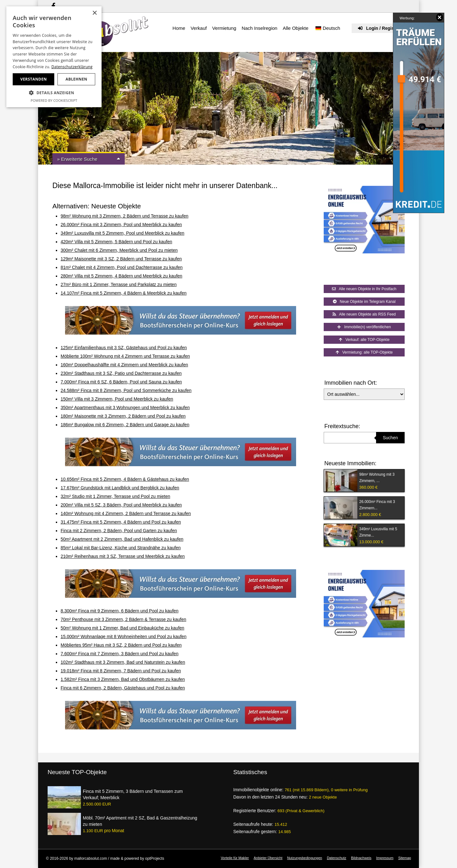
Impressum (385, 858)
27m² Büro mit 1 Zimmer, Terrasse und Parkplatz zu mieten (119, 284)
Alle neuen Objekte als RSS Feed (364, 314)
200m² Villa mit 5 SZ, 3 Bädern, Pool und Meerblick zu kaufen (121, 505)
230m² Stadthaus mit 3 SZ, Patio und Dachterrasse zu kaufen (121, 373)
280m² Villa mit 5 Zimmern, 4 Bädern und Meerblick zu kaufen (121, 276)
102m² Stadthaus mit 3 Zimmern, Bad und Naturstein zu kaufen (123, 662)
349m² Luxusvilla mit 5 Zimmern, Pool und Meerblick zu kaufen (123, 233)
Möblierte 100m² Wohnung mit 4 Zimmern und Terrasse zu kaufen (125, 356)
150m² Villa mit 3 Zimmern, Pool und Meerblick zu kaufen (117, 399)
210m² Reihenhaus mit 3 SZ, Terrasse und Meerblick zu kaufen (123, 556)
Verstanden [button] (33, 79)
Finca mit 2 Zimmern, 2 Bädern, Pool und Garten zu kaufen (119, 531)
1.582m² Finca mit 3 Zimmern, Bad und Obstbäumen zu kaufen (123, 679)
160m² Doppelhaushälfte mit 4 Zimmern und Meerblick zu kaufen (124, 365)
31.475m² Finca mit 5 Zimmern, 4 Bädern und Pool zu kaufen (121, 522)
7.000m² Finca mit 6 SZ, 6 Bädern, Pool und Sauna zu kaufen (121, 382)
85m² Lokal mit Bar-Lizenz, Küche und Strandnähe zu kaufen (121, 548)
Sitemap (405, 858)
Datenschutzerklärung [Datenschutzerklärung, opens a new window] (72, 67)
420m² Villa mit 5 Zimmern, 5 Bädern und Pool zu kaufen (116, 242)
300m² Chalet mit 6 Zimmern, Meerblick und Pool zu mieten (119, 250)
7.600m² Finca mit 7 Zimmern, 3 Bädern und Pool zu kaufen (119, 654)
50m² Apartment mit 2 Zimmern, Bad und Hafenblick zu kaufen (122, 539)
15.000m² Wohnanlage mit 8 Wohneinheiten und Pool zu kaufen (123, 636)
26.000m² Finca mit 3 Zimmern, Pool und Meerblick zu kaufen (121, 225)
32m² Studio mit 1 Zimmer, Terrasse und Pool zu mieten (115, 496)
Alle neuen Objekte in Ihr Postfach (364, 289)
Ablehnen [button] (76, 79)
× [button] (94, 13)
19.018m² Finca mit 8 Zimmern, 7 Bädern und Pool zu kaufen (121, 671)
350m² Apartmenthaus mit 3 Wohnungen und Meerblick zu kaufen (125, 408)
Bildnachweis (361, 858)
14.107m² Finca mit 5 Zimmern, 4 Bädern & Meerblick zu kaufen (124, 293)
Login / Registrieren (383, 28)
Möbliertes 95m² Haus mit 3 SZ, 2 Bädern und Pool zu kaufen (121, 645)
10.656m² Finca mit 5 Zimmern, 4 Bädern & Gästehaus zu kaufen (125, 479)
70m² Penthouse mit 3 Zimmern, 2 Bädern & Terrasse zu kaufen (123, 619)
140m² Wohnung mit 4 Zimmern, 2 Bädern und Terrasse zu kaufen (126, 513)
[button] (54, 93)
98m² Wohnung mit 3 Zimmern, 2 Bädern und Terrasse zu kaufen (125, 216)
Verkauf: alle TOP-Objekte (364, 340)
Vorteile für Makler (235, 858)
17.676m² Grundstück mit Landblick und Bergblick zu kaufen (120, 488)
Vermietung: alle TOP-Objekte (364, 352)
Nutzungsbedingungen (305, 858)
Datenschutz (337, 858)
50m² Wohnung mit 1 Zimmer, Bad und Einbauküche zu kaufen (123, 628)
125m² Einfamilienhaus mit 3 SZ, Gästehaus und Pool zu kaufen (124, 348)
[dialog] (54, 57)
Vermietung (224, 28)
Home (179, 28)
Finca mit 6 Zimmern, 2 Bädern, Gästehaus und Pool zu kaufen (123, 688)
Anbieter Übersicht (268, 858)
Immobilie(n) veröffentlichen (364, 327)
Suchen (390, 438)
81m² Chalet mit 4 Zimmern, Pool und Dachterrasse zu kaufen (122, 267)
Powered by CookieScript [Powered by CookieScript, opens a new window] (54, 100)
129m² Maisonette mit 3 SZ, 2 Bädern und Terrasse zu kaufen (121, 259)
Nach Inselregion (259, 28)
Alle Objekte (296, 28)
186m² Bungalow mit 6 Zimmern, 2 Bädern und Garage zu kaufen (125, 425)
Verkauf (199, 28)
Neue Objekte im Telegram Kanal (364, 302)
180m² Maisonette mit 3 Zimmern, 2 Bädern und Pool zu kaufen (123, 416)
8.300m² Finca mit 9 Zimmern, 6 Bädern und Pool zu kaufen (119, 611)
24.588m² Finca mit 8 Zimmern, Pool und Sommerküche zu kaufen (126, 390)
